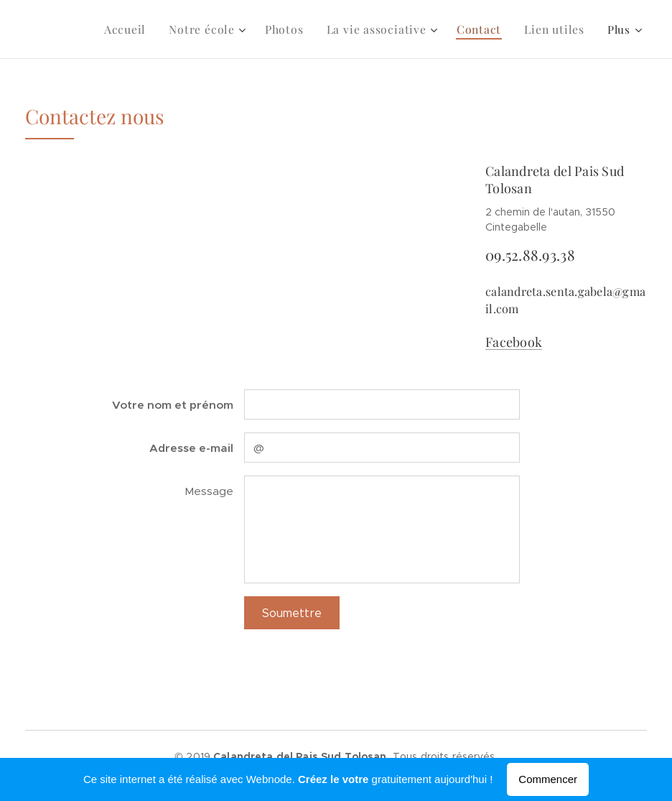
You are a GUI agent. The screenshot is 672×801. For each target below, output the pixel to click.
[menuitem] (144, 29)
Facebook (514, 342)
